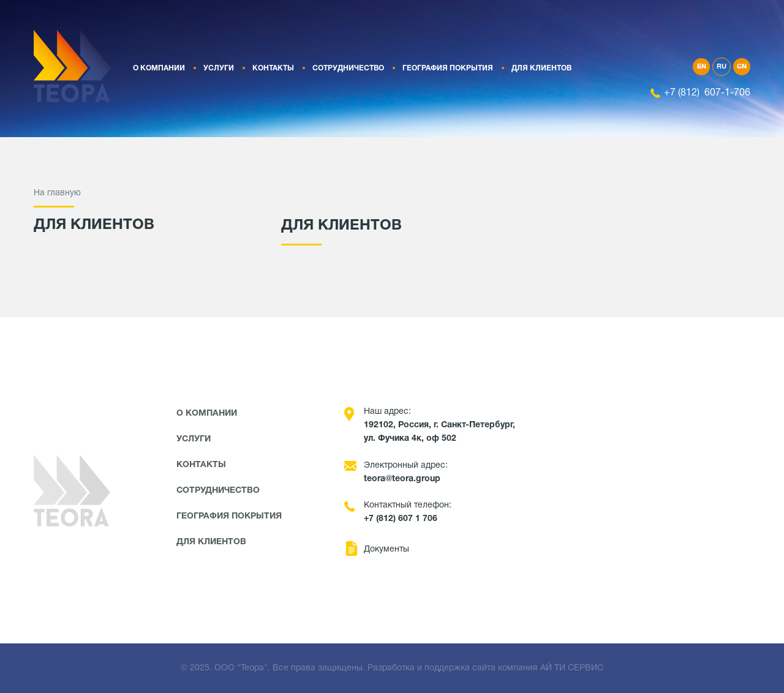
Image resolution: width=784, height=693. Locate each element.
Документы (386, 549)
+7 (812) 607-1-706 (707, 93)
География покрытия (448, 68)
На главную (57, 193)
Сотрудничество (348, 68)
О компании (159, 68)
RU (722, 67)
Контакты (273, 68)
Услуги (219, 68)
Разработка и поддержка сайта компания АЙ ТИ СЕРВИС (485, 668)
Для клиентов (541, 68)
